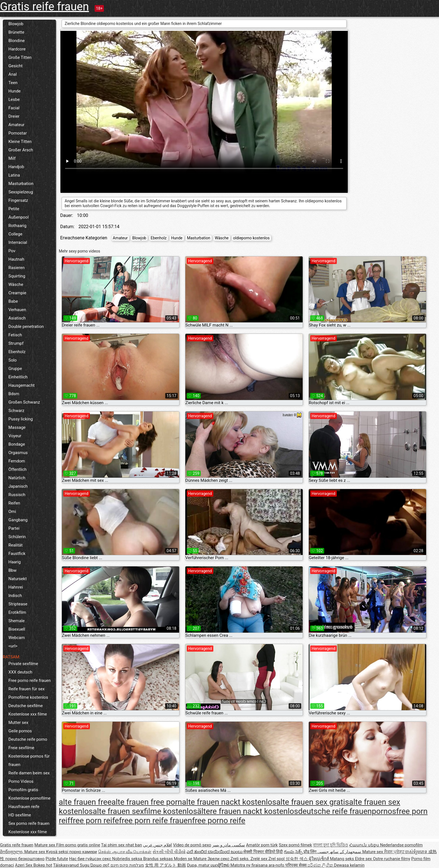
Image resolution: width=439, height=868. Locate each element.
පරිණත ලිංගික (321, 865)
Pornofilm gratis (23, 790)
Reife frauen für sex (26, 689)
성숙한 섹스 (297, 859)
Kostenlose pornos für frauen (29, 760)
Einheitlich (18, 377)
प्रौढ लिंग (310, 852)
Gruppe (15, 369)
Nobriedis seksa (128, 859)
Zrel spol (277, 859)
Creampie (17, 293)
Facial (14, 108)
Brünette (16, 32)
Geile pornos (20, 731)
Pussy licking (21, 419)
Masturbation (21, 184)
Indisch (15, 596)
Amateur (16, 125)
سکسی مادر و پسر (229, 845)
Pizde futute (57, 859)
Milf (12, 158)
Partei (14, 528)
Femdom (17, 461)
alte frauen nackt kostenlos (229, 802)
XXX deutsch (20, 672)
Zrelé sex (260, 859)
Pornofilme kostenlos (28, 697)
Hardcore (17, 49)
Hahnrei (16, 587)
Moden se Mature (191, 859)
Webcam (17, 638)
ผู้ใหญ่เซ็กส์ (319, 859)
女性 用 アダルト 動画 (165, 865)
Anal (13, 74)
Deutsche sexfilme (26, 706)
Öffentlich (17, 469)
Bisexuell (17, 629)
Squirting (17, 276)
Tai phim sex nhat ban (122, 845)
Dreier (14, 116)
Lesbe (14, 99)
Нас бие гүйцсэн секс (91, 859)
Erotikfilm (17, 612)
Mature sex (45, 845)
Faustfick (17, 554)
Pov (12, 251)
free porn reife (95, 820)
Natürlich (17, 478)
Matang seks (342, 859)
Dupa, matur (199, 865)
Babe (13, 301)
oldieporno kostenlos (252, 238)
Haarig (15, 562)
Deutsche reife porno (28, 739)
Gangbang (18, 520)
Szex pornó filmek (296, 845)
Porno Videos (21, 781)
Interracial (18, 242)
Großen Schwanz (24, 402)
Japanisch (18, 486)
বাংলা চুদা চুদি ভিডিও (331, 845)
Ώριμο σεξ (101, 865)
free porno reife (219, 820)
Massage (17, 427)
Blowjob (16, 24)
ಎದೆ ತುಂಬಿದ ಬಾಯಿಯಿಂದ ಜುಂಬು (215, 852)
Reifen (14, 503)
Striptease (18, 604)
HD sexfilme (20, 815)
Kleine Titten (20, 142)
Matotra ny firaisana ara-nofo (258, 865)
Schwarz (16, 411)
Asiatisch (17, 318)
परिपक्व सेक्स (296, 865)
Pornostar (18, 133)
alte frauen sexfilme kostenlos (145, 811)
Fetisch (15, 335)
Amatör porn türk (262, 845)
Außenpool (18, 217)
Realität (16, 545)
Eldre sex (364, 859)
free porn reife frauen (156, 820)
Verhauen (17, 310)
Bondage (17, 444)
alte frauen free (85, 802)
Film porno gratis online (78, 845)
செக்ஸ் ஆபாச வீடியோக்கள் (125, 852)
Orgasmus (18, 453)
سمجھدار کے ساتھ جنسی (340, 852)
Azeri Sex (24, 865)
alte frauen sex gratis (313, 802)
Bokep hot (43, 865)
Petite (14, 209)
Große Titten (20, 57)
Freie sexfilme (21, 748)
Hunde (15, 91)
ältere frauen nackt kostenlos (248, 811)
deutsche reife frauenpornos (347, 811)
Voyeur (15, 436)
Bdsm (14, 394)
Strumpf (16, 343)
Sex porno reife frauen (29, 823)
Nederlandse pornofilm (401, 845)
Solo (13, 360)
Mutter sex (18, 723)
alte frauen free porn (147, 802)
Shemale (17, 621)
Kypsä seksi (58, 852)
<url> (13, 646)
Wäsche (16, 284)
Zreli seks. (240, 859)
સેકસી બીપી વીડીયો (169, 852)
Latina (14, 175)
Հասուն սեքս (365, 845)
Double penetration (26, 327)
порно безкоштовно (25, 859)
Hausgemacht (22, 385)
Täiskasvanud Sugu (72, 865)
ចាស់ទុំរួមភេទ (417, 852)
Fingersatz (18, 200)
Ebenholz (17, 352)
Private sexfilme (23, 664)
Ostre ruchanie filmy (392, 859)
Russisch (17, 495)
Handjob (16, 167)
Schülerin (17, 537)
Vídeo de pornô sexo (192, 845)
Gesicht (16, 66)
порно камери (83, 852)
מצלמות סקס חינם (127, 865)
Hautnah (16, 259)
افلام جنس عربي (157, 845)
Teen (13, 83)
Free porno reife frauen (30, 680)
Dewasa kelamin (349, 865)
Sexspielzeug (21, 192)
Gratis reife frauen (45, 7)
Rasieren (17, 268)
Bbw (12, 570)
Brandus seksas (158, 859)
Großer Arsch (21, 150)
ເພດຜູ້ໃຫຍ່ (220, 865)
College (15, 234)
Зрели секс (219, 859)
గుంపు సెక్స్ (294, 852)
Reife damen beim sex (29, 773)
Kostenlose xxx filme (28, 714)
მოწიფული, (12, 852)
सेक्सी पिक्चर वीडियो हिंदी (263, 852)
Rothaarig (17, 226)
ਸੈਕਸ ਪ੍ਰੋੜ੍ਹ (395, 852)
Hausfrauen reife (24, 807)
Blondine (17, 41)
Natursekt (17, 579)
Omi (12, 511)
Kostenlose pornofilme (29, 798)
